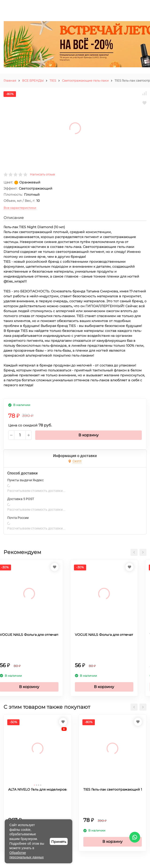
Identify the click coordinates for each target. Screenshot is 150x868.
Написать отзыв (42, 174)
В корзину (88, 435)
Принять (59, 842)
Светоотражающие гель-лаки (85, 80)
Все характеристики (20, 208)
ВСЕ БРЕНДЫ (33, 80)
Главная (10, 80)
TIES (53, 80)
